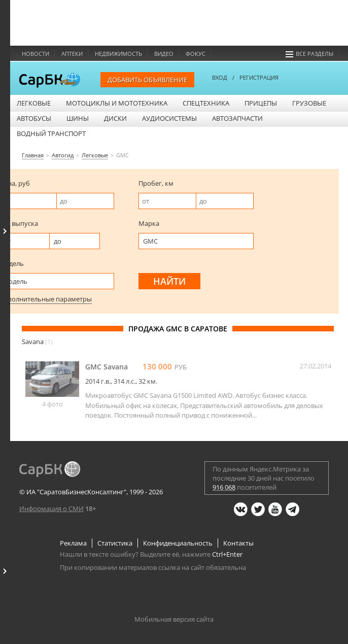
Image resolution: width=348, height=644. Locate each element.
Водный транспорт (51, 133)
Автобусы (34, 118)
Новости (36, 54)
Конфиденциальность (178, 543)
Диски (115, 118)
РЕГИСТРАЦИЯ (259, 77)
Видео (164, 54)
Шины (78, 118)
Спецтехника (206, 103)
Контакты (238, 543)
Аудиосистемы (169, 118)
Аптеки (72, 54)
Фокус (196, 54)
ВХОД (220, 77)
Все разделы (309, 54)
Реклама (73, 543)
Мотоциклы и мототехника (117, 103)
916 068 (224, 487)
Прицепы (261, 103)
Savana (37, 342)
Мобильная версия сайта (174, 619)
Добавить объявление (147, 80)
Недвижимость (118, 54)
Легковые (34, 103)
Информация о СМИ (51, 509)
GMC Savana (107, 367)
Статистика (115, 543)
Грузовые (309, 103)
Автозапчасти (237, 118)
